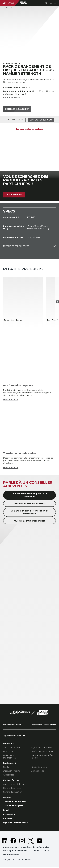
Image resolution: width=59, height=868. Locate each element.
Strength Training (12, 771)
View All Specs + (12, 98)
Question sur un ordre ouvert (30, 521)
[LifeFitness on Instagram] (22, 841)
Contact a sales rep (17, 109)
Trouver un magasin (14, 806)
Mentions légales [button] (11, 855)
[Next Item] (57, 302)
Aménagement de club (15, 784)
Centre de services (12, 788)
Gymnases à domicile (42, 748)
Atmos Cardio (38, 771)
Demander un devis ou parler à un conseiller (29, 495)
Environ (7, 797)
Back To (8, 8)
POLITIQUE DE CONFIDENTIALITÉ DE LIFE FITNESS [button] (26, 852)
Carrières (8, 819)
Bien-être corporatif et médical (42, 757)
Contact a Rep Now (41, 120)
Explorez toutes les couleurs (29, 129)
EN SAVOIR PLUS (11, 400)
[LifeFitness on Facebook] (13, 841)
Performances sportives (43, 752)
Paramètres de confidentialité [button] (36, 848)
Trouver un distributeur (15, 802)
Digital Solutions (39, 767)
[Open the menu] (55, 3)
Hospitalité (8, 752)
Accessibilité (10, 815)
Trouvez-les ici (14, 195)
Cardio (6, 767)
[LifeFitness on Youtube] (40, 841)
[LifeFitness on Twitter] (31, 841)
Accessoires (9, 775)
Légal (6, 811)
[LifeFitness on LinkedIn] (5, 841)
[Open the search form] (50, 3)
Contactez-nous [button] (11, 848)
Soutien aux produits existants (30, 504)
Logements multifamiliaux (10, 757)
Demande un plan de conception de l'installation (30, 513)
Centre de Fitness (12, 748)
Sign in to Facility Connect (17, 824)
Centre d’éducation (13, 792)
